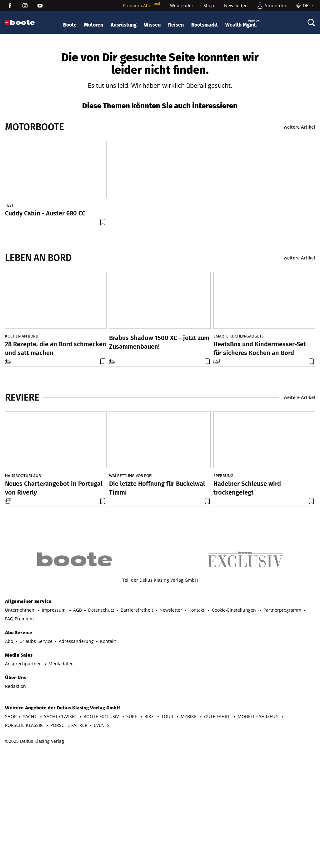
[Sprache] (304, 6)
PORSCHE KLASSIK (25, 823)
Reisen (176, 25)
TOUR (168, 814)
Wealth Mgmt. (242, 23)
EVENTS (102, 823)
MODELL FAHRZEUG (259, 814)
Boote (70, 25)
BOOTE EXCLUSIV (102, 814)
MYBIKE (189, 814)
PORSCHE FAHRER (69, 823)
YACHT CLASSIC (61, 814)
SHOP (11, 814)
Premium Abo (141, 5)
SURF (132, 814)
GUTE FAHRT (218, 814)
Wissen (152, 25)
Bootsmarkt (205, 25)
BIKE (150, 814)
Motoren (94, 25)
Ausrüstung (124, 25)
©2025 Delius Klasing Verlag (35, 839)
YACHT (30, 814)
